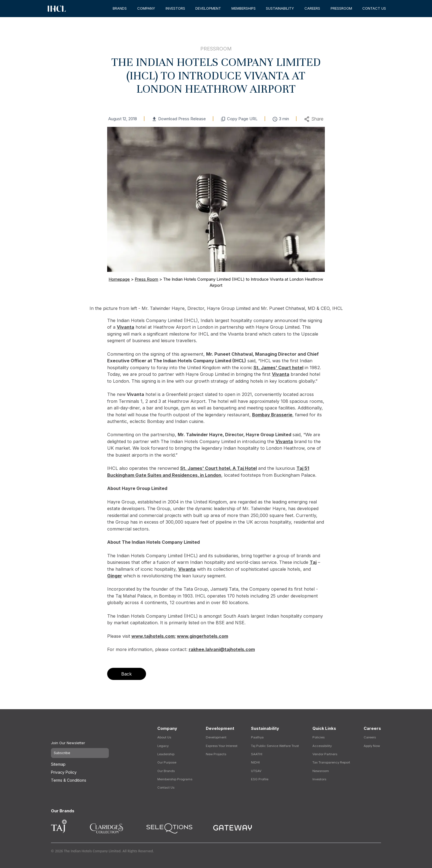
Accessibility (322, 746)
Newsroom (321, 771)
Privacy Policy (64, 769)
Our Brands (166, 771)
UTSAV (256, 771)
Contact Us (166, 787)
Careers (370, 737)
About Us (164, 737)
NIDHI (255, 762)
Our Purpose (167, 762)
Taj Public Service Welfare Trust (275, 746)
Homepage (119, 279)
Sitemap (58, 761)
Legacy (163, 746)
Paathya (257, 737)
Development (216, 737)
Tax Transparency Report (331, 762)
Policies (318, 737)
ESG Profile (260, 779)
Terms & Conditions (69, 777)
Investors (319, 779)
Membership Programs (175, 779)
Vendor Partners (325, 754)
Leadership (166, 754)
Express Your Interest (222, 746)
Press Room (146, 279)
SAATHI (257, 754)
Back (126, 674)
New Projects (216, 754)
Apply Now (372, 746)
